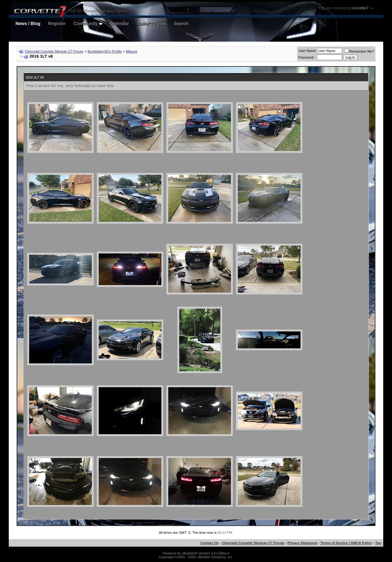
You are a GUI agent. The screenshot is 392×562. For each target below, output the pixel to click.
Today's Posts (152, 23)
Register (57, 23)
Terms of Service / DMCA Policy (346, 543)
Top (378, 543)
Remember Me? (359, 51)
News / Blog (28, 23)
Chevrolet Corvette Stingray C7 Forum (54, 51)
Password (306, 57)
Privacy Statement (302, 543)
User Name (307, 51)
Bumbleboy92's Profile (105, 51)
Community (88, 23)
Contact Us (210, 543)
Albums (131, 51)
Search (181, 23)
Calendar (120, 23)
